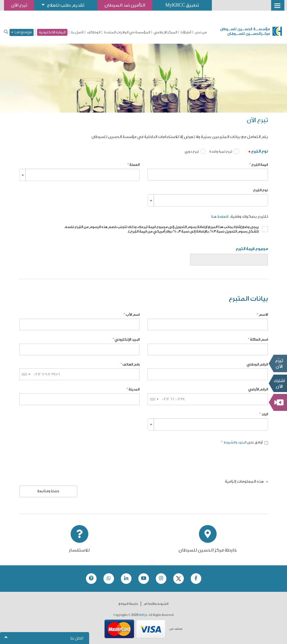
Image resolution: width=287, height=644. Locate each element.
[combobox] (79, 175)
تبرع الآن (278, 363)
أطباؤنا (186, 32)
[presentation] (228, 462)
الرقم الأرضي (258, 389)
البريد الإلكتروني (127, 339)
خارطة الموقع (128, 604)
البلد (265, 414)
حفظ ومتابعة (48, 491)
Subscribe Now (278, 383)
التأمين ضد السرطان (125, 5)
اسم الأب (133, 315)
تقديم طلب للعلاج (66, 5)
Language (22, 32)
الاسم (263, 315)
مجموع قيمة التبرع (252, 249)
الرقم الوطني (257, 364)
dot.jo (143, 615)
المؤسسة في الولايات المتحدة (127, 32)
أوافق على (245, 442)
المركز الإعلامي (165, 32)
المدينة (134, 389)
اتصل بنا (77, 32)
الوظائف (94, 32)
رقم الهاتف (131, 364)
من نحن (201, 32)
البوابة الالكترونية (52, 32)
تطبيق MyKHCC (183, 5)
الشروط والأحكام (156, 604)
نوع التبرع (259, 151)
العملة (135, 165)
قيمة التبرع (260, 165)
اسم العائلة (259, 339)
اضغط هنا (220, 217)
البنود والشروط (235, 442)
